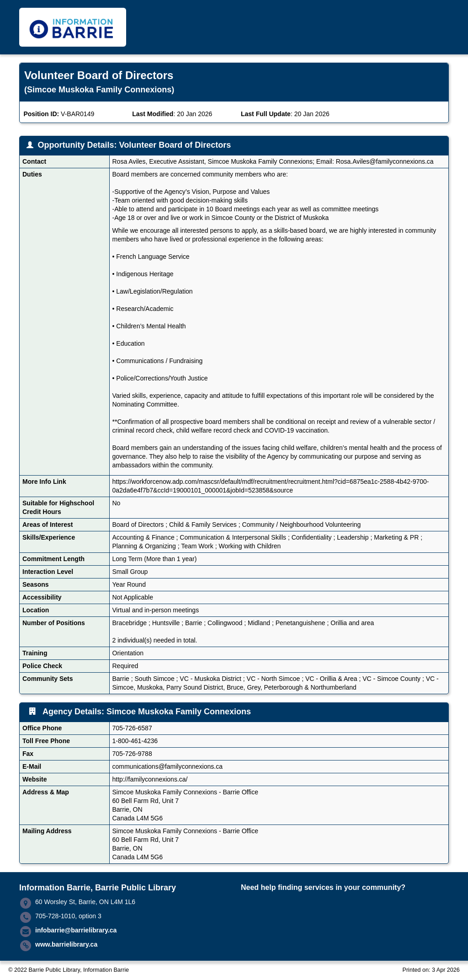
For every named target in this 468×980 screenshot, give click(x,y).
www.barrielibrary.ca (66, 944)
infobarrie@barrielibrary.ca (76, 930)
